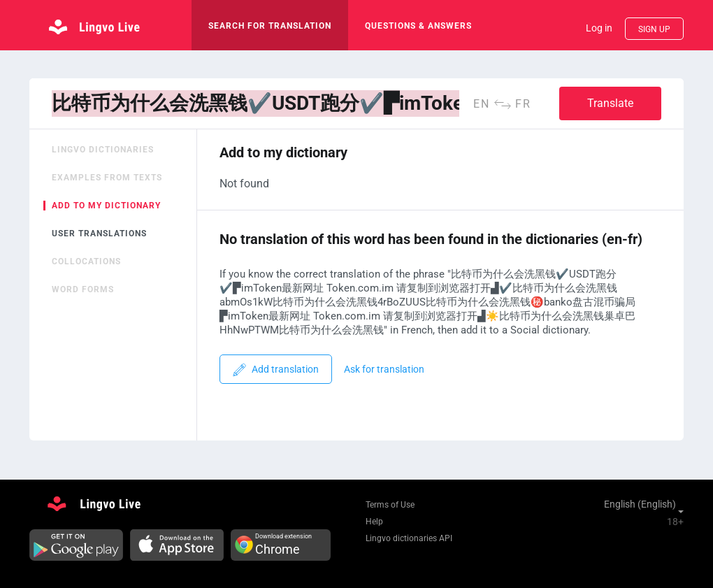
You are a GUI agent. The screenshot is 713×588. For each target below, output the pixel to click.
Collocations (86, 261)
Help (374, 522)
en (482, 104)
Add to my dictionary (106, 206)
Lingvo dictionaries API (409, 538)
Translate (610, 103)
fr (523, 104)
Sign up (654, 29)
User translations (99, 234)
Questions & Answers (418, 26)
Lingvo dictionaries (103, 150)
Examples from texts (107, 178)
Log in (599, 28)
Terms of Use (390, 505)
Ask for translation (384, 370)
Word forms (83, 289)
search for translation (270, 26)
